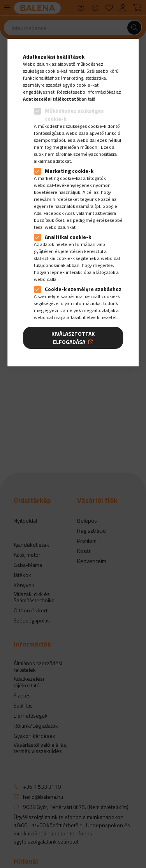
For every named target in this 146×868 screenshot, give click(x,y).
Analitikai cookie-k (68, 237)
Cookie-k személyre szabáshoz (83, 289)
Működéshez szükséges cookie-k (74, 115)
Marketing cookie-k (69, 171)
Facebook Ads (58, 213)
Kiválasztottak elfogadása (73, 338)
